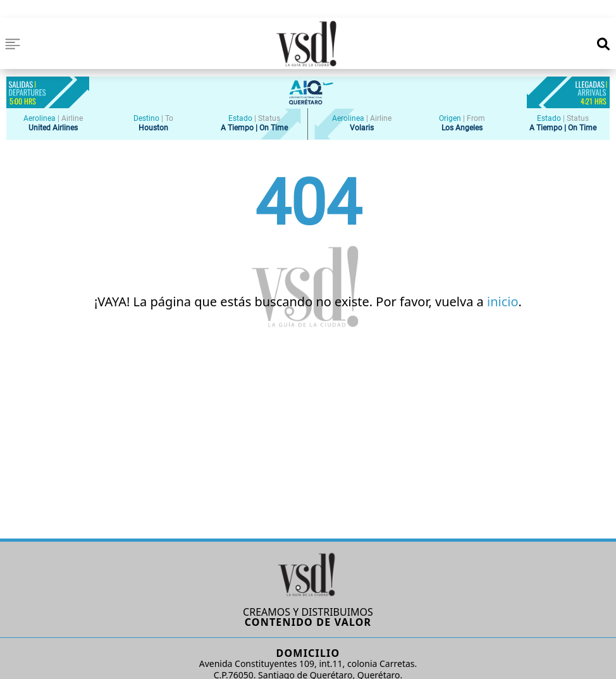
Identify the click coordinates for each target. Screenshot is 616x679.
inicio (503, 302)
